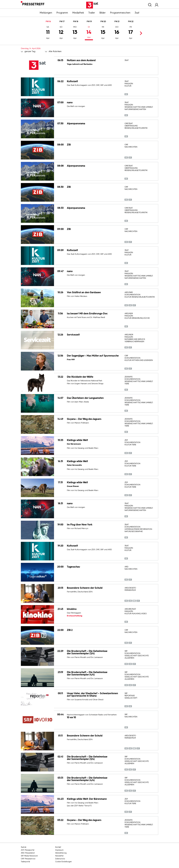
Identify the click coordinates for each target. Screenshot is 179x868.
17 (131, 33)
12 (61, 33)
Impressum (59, 850)
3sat (137, 13)
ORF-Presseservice (28, 859)
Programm (62, 13)
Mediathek (78, 13)
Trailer (92, 13)
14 (89, 32)
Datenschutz (60, 859)
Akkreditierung (61, 853)
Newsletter (59, 856)
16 (117, 33)
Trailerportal (25, 862)
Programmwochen (120, 13)
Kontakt (58, 847)
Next (140, 33)
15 (103, 33)
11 (48, 33)
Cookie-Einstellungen (63, 862)
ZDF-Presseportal (28, 850)
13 (75, 33)
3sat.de (24, 847)
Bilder (103, 13)
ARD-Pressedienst (28, 853)
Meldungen (46, 13)
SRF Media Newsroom (29, 856)
